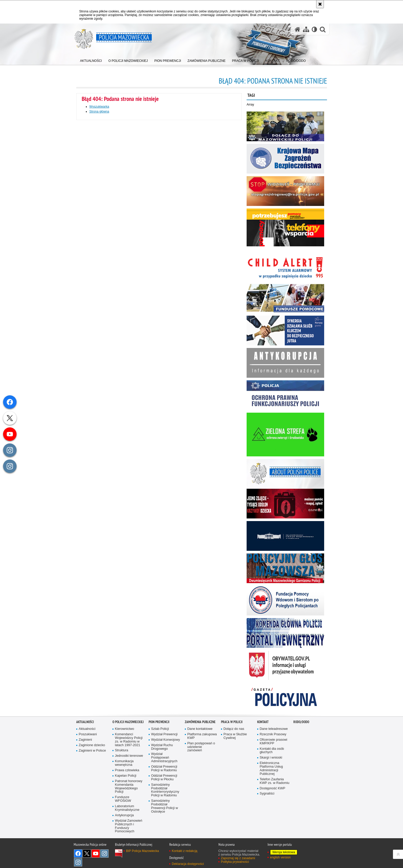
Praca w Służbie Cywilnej (235, 736)
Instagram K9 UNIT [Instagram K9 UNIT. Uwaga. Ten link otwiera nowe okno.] (104, 854)
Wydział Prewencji (164, 734)
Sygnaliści (267, 794)
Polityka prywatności (235, 862)
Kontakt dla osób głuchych (272, 751)
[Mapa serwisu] (306, 29)
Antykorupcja (124, 815)
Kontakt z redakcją (185, 851)
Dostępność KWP (273, 788)
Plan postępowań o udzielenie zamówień (201, 747)
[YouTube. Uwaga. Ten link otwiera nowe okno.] (96, 854)
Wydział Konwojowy (166, 740)
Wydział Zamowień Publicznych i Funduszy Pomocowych (129, 826)
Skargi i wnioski (271, 758)
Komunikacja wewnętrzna (124, 763)
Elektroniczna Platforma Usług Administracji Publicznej (271, 769)
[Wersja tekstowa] (314, 29)
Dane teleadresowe (274, 729)
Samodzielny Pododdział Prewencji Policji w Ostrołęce (165, 806)
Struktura (122, 750)
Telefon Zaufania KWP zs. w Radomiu (275, 781)
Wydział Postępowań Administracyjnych (164, 758)
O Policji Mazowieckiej (128, 722)
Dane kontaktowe (200, 729)
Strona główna (99, 112)
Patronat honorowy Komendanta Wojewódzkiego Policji (129, 787)
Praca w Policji (232, 722)
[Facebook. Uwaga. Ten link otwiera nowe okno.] (78, 854)
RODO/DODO (301, 722)
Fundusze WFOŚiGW (123, 799)
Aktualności (85, 722)
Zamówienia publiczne (200, 722)
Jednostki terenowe (129, 756)
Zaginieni (85, 740)
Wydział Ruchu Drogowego (162, 747)
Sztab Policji (160, 729)
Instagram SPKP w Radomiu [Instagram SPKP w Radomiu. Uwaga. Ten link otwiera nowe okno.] (78, 862)
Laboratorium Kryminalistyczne (127, 808)
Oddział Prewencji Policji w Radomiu (164, 769)
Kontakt (263, 722)
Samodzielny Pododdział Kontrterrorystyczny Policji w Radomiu (165, 790)
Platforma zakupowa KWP (202, 736)
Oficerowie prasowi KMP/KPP (274, 742)
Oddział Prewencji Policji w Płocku (164, 778)
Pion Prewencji (159, 722)
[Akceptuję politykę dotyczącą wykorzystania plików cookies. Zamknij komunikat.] (320, 4)
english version (280, 857)
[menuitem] (91, 60)
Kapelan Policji (126, 776)
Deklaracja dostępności (188, 864)
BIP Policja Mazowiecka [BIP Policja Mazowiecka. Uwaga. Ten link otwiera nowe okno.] (143, 851)
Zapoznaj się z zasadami (238, 858)
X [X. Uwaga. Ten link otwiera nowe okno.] (87, 854)
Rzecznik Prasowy (273, 734)
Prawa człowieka (127, 770)
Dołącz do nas (234, 729)
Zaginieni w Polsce (92, 751)
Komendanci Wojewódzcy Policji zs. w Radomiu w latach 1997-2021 (129, 740)
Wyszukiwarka (99, 107)
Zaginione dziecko (92, 745)
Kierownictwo (125, 729)
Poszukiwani (88, 734)
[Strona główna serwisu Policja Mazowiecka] (298, 29)
